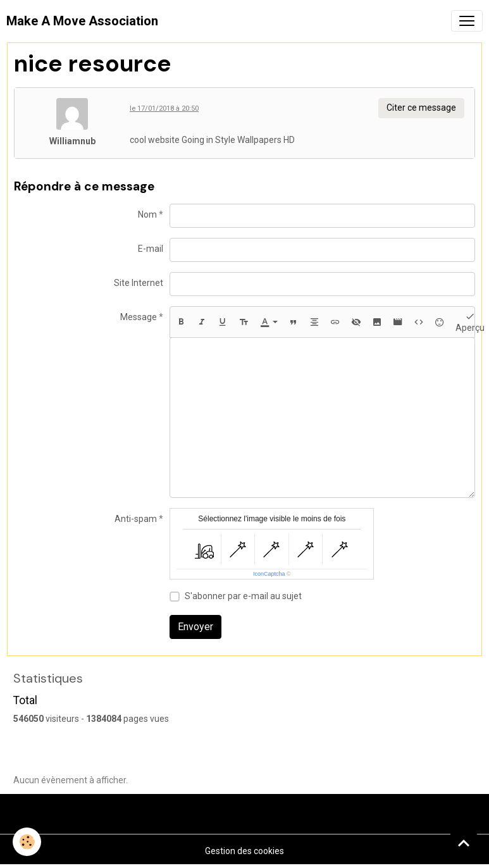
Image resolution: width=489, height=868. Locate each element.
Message (139, 317)
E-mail (151, 249)
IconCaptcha (269, 574)
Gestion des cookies (244, 851)
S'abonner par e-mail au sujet (243, 596)
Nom (147, 214)
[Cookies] (27, 842)
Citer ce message (421, 108)
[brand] (82, 21)
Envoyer (195, 627)
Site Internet (139, 283)
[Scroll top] (464, 843)
